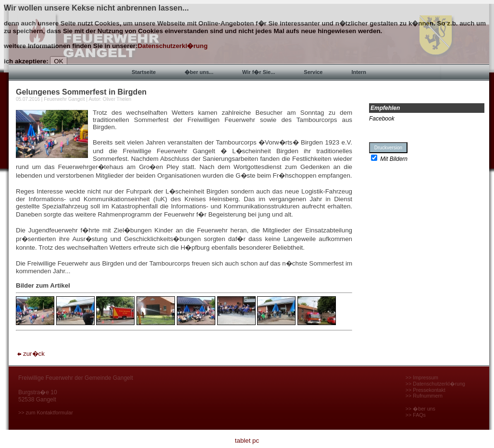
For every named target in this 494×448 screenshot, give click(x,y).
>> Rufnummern (424, 396)
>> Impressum (422, 377)
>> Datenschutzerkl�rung (435, 384)
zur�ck (30, 354)
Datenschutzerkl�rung (173, 46)
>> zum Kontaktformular (46, 412)
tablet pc (247, 441)
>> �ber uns (420, 409)
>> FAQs (416, 415)
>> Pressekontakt (426, 390)
